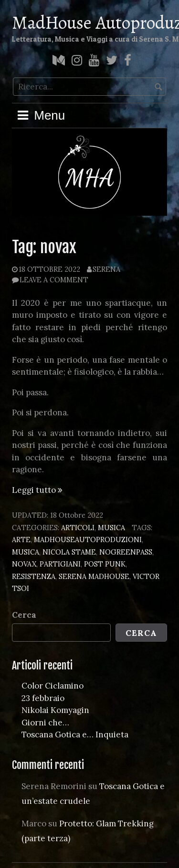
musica (26, 552)
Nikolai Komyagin (55, 710)
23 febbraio (43, 698)
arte (21, 540)
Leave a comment (54, 280)
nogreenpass (126, 552)
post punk (105, 564)
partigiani (60, 564)
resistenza (34, 576)
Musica (111, 528)
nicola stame (69, 552)
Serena (106, 269)
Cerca (24, 615)
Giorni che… (45, 723)
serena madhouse (94, 576)
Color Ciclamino (53, 686)
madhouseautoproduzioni (88, 540)
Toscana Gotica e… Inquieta (75, 734)
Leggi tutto (37, 490)
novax (24, 564)
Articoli (78, 528)
